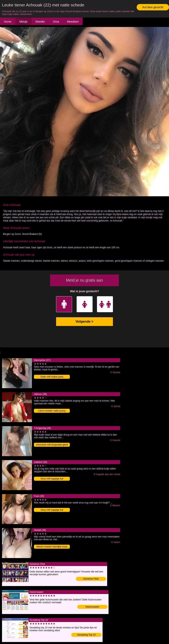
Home (8, 22)
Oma (56, 22)
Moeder (40, 22)
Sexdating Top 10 (86, 635)
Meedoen (73, 22)
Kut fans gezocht (153, 7)
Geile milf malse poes (52, 377)
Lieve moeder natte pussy (52, 411)
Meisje (23, 22)
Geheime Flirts (91, 579)
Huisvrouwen (92, 607)
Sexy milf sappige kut (52, 479)
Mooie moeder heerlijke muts (52, 547)
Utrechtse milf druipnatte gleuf (52, 445)
